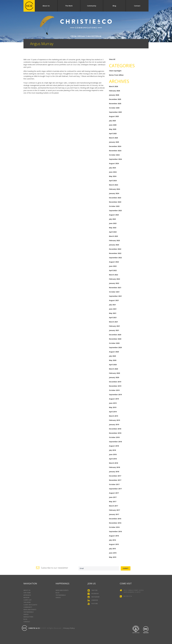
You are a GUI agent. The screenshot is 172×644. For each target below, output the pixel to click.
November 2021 (115, 288)
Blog (114, 6)
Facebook (93, 594)
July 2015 (112, 549)
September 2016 (115, 531)
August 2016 (114, 536)
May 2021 (113, 313)
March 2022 (113, 275)
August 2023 (114, 215)
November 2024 (115, 151)
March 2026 (113, 86)
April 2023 (113, 232)
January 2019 (114, 424)
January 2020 (114, 377)
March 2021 (113, 322)
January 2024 (114, 193)
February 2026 (114, 91)
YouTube (93, 604)
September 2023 (115, 211)
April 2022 (113, 270)
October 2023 (114, 206)
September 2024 (115, 159)
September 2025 (115, 112)
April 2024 (113, 181)
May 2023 (113, 228)
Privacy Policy (69, 628)
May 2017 (113, 502)
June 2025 (113, 125)
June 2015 (113, 553)
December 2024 (115, 146)
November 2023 (115, 202)
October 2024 (114, 155)
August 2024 (114, 163)
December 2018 (115, 429)
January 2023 (114, 245)
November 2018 (115, 433)
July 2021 (112, 305)
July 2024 (112, 168)
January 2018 (114, 472)
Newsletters (28, 617)
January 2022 (114, 283)
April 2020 (113, 365)
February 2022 (114, 279)
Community (92, 6)
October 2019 (114, 390)
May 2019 (113, 407)
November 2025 (115, 104)
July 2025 (112, 121)
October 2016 (114, 527)
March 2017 (113, 506)
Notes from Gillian (116, 75)
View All (112, 59)
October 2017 (114, 484)
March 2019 (113, 416)
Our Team (27, 593)
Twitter (93, 590)
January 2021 (114, 330)
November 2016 (115, 523)
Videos (26, 614)
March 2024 (113, 185)
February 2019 (114, 420)
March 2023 (113, 236)
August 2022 (114, 262)
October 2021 (114, 292)
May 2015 (113, 557)
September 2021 (115, 296)
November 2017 (115, 480)
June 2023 (113, 223)
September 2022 (115, 258)
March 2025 (113, 138)
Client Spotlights (30, 605)
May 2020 (113, 360)
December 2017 (115, 476)
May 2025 (113, 129)
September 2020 (115, 347)
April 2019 (113, 412)
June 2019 (113, 403)
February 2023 (114, 240)
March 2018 (113, 463)
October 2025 (114, 108)
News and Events (30, 610)
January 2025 (114, 142)
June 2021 (113, 309)
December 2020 (115, 335)
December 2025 (115, 99)
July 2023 (112, 219)
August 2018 (114, 446)
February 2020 (114, 373)
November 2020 (115, 339)
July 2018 (112, 450)
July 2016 (112, 540)
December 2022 (115, 249)
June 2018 (113, 454)
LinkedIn (93, 600)
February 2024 (114, 189)
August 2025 (114, 116)
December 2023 (115, 198)
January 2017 (114, 514)
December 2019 (115, 382)
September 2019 (115, 395)
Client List (27, 600)
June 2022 (113, 266)
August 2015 (114, 544)
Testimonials (28, 612)
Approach (27, 595)
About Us (46, 6)
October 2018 (114, 437)
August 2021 (114, 300)
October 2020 (114, 343)
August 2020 (114, 352)
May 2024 (113, 176)
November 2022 (115, 253)
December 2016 (115, 519)
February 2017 (114, 510)
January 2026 (114, 95)
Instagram (94, 597)
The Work (69, 6)
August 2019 (114, 399)
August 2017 (114, 493)
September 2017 (115, 489)
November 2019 (115, 386)
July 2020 (112, 356)
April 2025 (113, 133)
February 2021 (114, 326)
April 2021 (113, 318)
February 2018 (114, 467)
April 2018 (113, 459)
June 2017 (113, 497)
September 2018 (115, 442)
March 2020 (113, 369)
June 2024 (113, 172)
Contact (137, 6)
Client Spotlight (115, 71)
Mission (26, 598)
